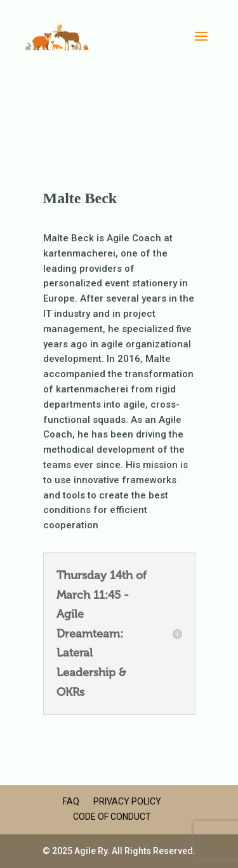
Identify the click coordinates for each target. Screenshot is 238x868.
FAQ (71, 801)
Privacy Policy (127, 801)
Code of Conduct (112, 817)
